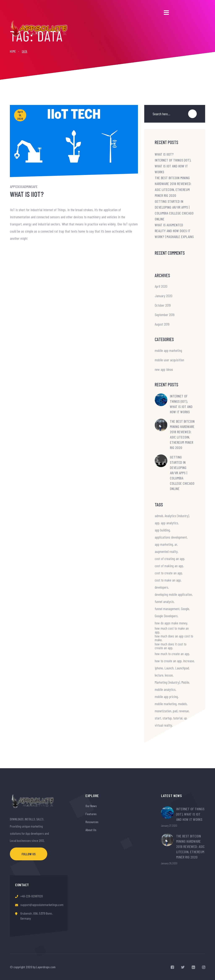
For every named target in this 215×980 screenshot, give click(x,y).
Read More (18, 251)
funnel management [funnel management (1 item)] (167, 609)
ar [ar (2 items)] (176, 544)
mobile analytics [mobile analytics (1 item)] (165, 689)
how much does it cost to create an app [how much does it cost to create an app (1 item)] (171, 646)
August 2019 (162, 324)
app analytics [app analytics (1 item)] (169, 523)
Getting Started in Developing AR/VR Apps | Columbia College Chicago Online (182, 473)
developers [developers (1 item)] (161, 587)
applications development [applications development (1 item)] (171, 537)
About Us (91, 830)
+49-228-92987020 (32, 896)
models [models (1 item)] (182, 704)
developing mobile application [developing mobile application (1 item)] (173, 594)
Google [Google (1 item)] (185, 609)
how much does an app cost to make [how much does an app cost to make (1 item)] (174, 638)
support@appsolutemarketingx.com (42, 905)
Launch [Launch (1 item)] (169, 668)
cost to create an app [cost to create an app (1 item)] (168, 573)
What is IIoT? (27, 194)
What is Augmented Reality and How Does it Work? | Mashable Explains (174, 231)
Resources (92, 822)
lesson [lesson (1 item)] (169, 675)
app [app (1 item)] (157, 523)
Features (91, 814)
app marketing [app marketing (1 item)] (164, 544)
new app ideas (164, 369)
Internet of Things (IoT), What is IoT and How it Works (173, 166)
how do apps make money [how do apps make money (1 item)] (171, 623)
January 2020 (164, 296)
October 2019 (163, 305)
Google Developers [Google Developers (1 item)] (166, 616)
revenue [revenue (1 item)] (184, 711)
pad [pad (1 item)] (175, 711)
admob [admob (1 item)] (159, 516)
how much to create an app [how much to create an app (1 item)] (172, 654)
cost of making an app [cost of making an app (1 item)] (169, 566)
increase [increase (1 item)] (189, 661)
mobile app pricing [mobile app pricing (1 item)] (166, 697)
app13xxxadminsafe (24, 187)
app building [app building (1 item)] (162, 530)
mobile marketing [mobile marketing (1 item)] (166, 704)
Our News (91, 806)
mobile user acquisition (169, 360)
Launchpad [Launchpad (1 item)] (182, 668)
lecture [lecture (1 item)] (159, 675)
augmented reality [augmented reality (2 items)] (166, 551)
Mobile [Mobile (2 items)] (185, 682)
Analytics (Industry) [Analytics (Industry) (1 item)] (177, 516)
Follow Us (29, 854)
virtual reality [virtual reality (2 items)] (163, 725)
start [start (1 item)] (158, 718)
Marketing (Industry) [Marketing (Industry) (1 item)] (167, 682)
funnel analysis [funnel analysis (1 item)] (164, 601)
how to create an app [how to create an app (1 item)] (168, 661)
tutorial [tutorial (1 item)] (178, 718)
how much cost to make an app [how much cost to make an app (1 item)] (172, 630)
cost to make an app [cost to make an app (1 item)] (168, 580)
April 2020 (161, 286)
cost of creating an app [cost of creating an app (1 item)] (170, 559)
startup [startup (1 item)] (167, 718)
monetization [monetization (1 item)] (163, 711)
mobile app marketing (168, 350)
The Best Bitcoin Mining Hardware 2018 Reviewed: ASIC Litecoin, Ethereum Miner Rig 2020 (182, 434)
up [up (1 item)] (185, 718)
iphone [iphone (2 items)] (159, 668)
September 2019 (165, 315)
